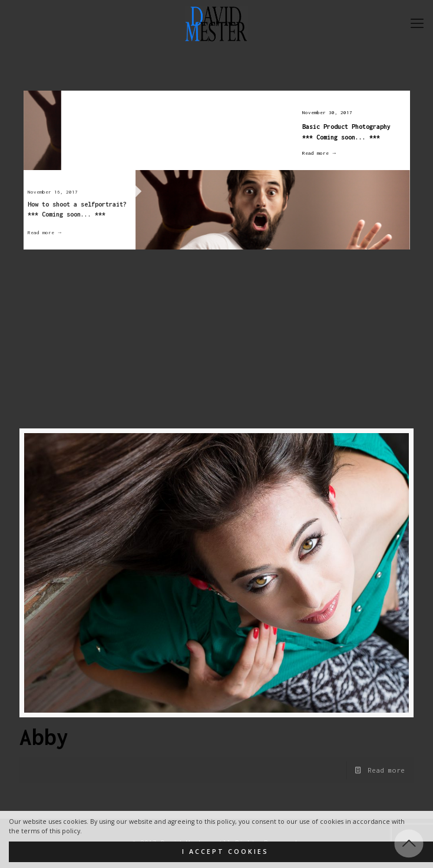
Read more (386, 770)
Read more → (314, 153)
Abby (44, 737)
